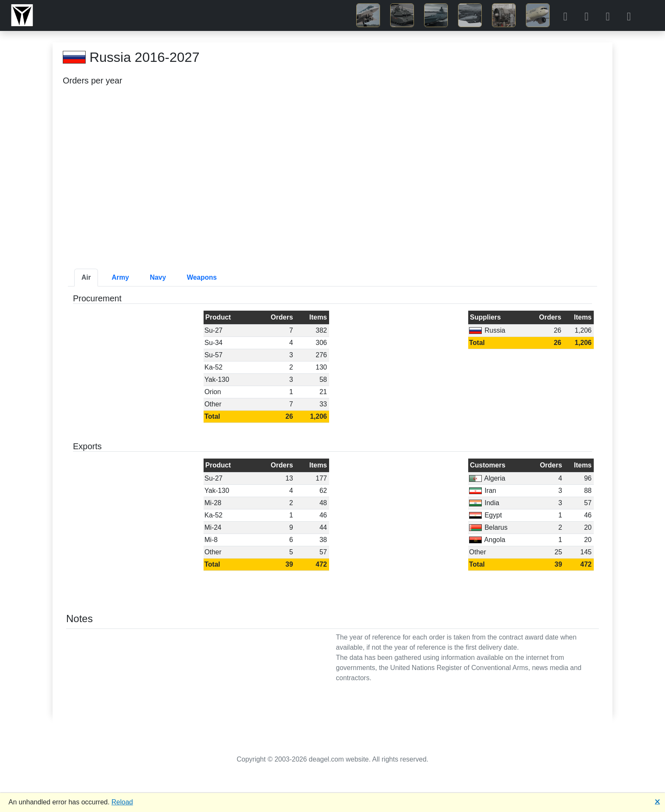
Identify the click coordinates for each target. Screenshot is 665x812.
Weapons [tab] (202, 277)
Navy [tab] (158, 277)
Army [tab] (120, 277)
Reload (122, 802)
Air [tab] (86, 277)
